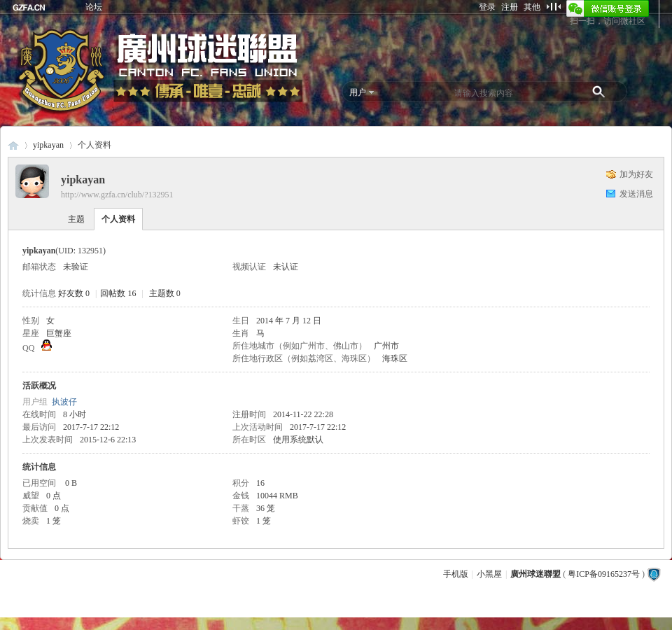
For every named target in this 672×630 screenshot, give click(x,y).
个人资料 (118, 219)
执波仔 (64, 402)
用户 (358, 92)
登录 (487, 7)
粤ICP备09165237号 (604, 574)
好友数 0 (74, 293)
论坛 (94, 7)
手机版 (456, 574)
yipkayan (48, 145)
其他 (532, 7)
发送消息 (636, 194)
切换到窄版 (553, 6)
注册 (510, 7)
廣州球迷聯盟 (13, 145)
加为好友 (636, 174)
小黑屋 (489, 574)
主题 (76, 219)
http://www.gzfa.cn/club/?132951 (117, 195)
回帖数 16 (118, 293)
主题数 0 (165, 293)
